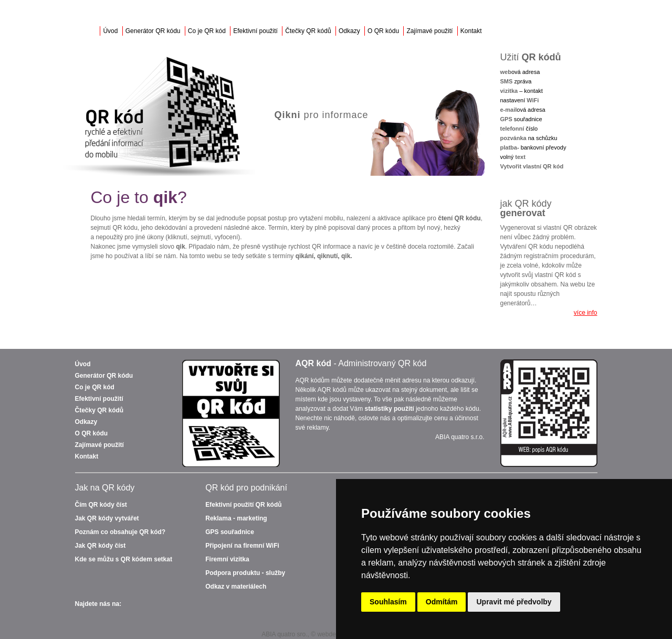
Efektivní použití (255, 31)
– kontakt (522, 91)
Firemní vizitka (227, 559)
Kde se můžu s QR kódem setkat (124, 559)
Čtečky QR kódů (308, 31)
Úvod (110, 31)
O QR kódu (383, 31)
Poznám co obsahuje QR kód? (120, 532)
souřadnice (521, 119)
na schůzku (529, 138)
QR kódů (243, 505)
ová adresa (520, 72)
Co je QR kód (207, 31)
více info (586, 313)
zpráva (516, 81)
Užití (531, 57)
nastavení (520, 100)
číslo (519, 129)
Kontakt (471, 31)
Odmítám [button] (442, 602)
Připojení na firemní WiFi (242, 546)
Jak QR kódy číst (101, 546)
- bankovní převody (533, 147)
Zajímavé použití (429, 31)
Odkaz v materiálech (236, 587)
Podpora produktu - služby (245, 573)
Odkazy (349, 31)
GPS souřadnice (230, 532)
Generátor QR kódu (153, 31)
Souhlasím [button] (388, 602)
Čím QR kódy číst (101, 505)
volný (513, 157)
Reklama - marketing (236, 518)
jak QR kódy (526, 208)
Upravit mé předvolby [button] (514, 602)
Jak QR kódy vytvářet (107, 518)
